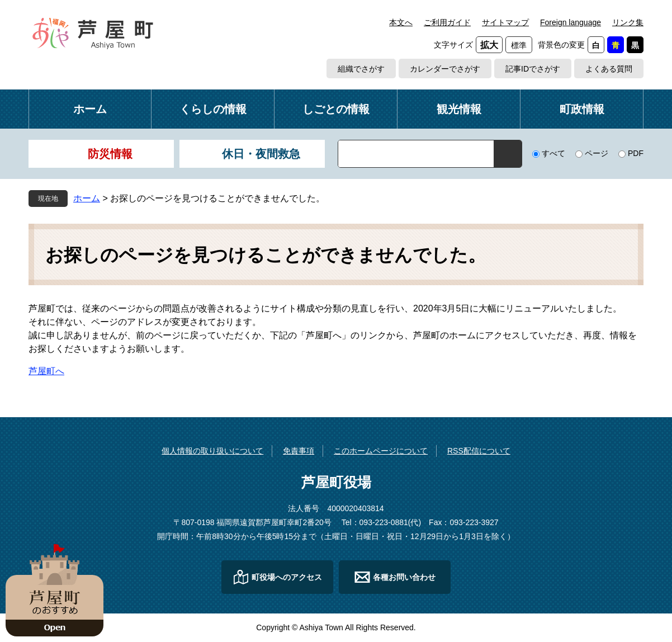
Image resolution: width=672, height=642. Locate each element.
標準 (519, 45)
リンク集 (628, 22)
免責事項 (299, 451)
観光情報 (459, 109)
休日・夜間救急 (261, 154)
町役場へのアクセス (287, 577)
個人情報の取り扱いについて (212, 451)
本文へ (401, 22)
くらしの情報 (213, 109)
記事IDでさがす (533, 69)
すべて (553, 153)
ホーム (90, 109)
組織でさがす (361, 69)
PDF (636, 153)
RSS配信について (479, 451)
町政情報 (582, 109)
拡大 (489, 45)
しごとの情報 (336, 109)
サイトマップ (505, 22)
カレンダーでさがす (445, 69)
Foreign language (571, 22)
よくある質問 (609, 69)
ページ (597, 153)
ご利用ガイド (447, 22)
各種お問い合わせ (404, 577)
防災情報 (110, 154)
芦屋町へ (46, 371)
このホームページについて (381, 451)
